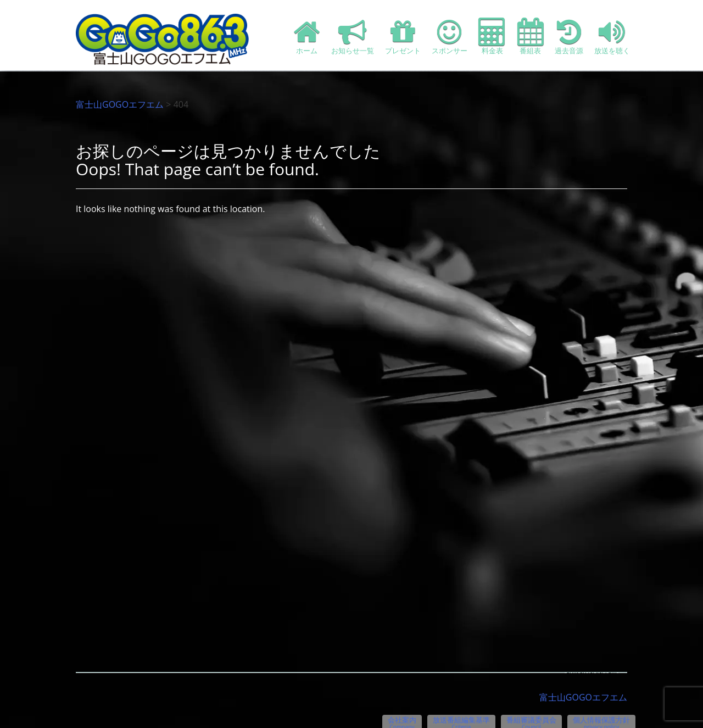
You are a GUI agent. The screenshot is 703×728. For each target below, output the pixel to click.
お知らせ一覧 (353, 37)
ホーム (307, 37)
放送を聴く (612, 37)
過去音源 (569, 37)
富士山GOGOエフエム (120, 104)
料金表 (492, 37)
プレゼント (403, 37)
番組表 (531, 37)
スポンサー (450, 37)
